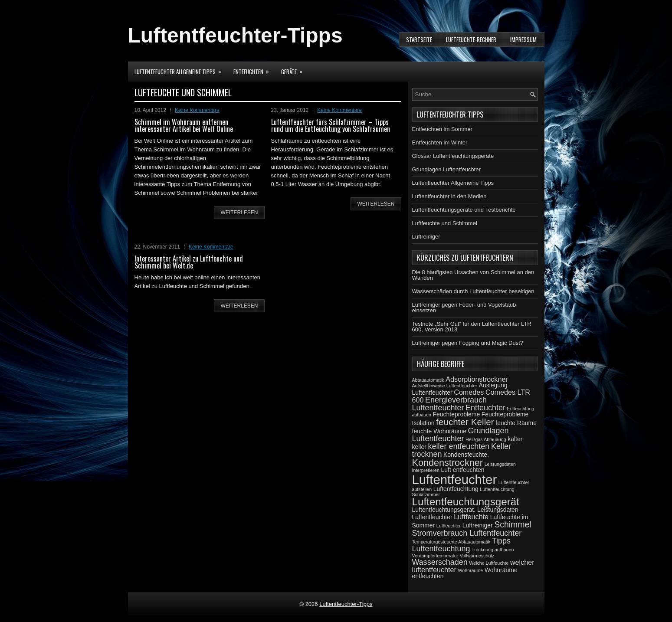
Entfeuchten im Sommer (442, 129)
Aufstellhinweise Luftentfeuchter (445, 386)
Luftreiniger (426, 237)
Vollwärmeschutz (477, 556)
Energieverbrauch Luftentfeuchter (449, 404)
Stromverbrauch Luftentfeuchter (467, 533)
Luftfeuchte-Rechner (471, 39)
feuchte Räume (516, 423)
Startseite (419, 39)
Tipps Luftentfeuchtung (462, 545)
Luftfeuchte (471, 517)
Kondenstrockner (448, 463)
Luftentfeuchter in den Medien (449, 196)
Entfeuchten (254, 69)
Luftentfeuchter (455, 480)
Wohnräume (470, 570)
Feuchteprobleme (457, 414)
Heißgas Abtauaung (486, 439)
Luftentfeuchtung (456, 489)
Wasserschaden (440, 562)
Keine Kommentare (197, 110)
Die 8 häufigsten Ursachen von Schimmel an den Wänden (473, 275)
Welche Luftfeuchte (489, 563)
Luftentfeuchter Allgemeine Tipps (181, 69)
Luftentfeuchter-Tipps (235, 35)
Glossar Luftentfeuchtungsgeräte (453, 156)
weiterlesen (239, 213)
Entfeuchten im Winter (440, 142)
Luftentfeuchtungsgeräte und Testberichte (464, 210)
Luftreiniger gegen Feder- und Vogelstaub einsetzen (464, 308)
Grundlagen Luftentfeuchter (446, 169)
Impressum (523, 39)
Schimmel (513, 524)
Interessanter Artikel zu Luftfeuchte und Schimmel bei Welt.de (189, 262)
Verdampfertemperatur (435, 556)
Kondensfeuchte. (466, 455)
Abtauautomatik (428, 380)
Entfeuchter (485, 408)
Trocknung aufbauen (493, 550)
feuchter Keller (465, 422)
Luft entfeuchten (463, 470)
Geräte (295, 69)
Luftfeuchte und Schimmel (445, 223)
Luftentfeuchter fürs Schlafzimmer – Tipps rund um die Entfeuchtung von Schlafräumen (331, 125)
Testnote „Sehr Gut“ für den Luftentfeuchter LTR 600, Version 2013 (472, 327)
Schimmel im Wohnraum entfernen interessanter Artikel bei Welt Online (184, 125)
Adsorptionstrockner (477, 379)
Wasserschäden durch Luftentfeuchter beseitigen (473, 291)
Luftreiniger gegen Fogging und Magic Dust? (468, 343)
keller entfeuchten (459, 446)
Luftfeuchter (449, 526)
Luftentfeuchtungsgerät (466, 502)
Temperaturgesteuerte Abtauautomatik (451, 542)
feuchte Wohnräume (439, 431)
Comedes (469, 392)
